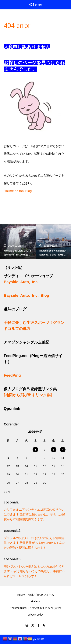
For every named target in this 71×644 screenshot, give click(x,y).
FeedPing (12, 375)
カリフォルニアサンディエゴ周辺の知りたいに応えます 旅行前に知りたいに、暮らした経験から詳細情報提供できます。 (34, 514)
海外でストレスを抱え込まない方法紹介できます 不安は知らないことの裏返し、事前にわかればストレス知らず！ (34, 571)
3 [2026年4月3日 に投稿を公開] (54, 450)
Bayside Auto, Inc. (21, 282)
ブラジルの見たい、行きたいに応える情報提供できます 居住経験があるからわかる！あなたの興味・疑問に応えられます (34, 543)
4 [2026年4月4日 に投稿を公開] (63, 450)
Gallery (35, 601)
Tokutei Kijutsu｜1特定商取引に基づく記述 (35, 608)
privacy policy (35, 615)
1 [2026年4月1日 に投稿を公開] (36, 450)
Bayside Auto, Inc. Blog (26, 295)
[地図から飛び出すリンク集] (28, 395)
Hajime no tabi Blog (18, 191)
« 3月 (7, 492)
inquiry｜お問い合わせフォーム (35, 595)
